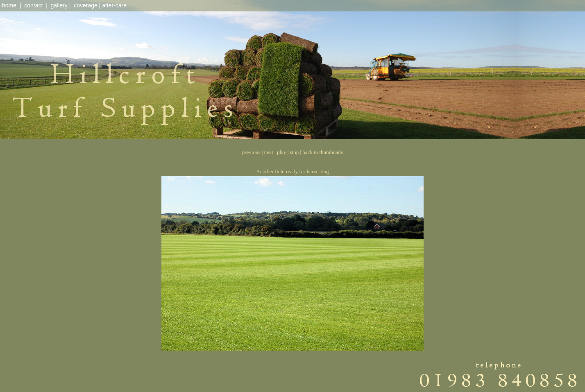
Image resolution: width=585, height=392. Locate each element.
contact (33, 5)
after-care (114, 5)
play (281, 152)
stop (295, 152)
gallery (59, 5)
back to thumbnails (323, 152)
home (9, 5)
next (269, 152)
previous (251, 152)
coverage (86, 5)
